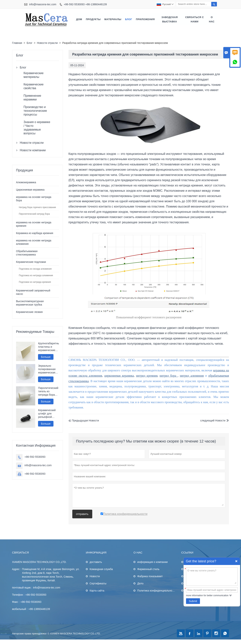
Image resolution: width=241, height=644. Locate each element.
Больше (46, 357)
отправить (82, 514)
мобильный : (20, 609)
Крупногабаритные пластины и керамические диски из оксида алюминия (48, 347)
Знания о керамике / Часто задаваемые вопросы (37, 128)
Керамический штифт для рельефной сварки (47, 414)
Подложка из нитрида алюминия (36, 276)
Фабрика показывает (150, 576)
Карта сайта (97, 591)
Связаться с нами (195, 19)
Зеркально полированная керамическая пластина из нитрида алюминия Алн (47, 369)
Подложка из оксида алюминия (35, 269)
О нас (212, 19)
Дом (79, 19)
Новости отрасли (47, 43)
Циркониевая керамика (30, 190)
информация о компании (152, 562)
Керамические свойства (34, 86)
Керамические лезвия (29, 312)
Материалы (113, 19)
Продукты (93, 19)
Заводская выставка (170, 19)
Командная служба (101, 569)
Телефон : (18, 595)
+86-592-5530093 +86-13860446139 (85, 4)
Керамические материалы (34, 75)
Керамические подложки (31, 262)
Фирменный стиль (148, 569)
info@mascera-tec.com (43, 4)
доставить (96, 562)
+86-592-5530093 (35, 457)
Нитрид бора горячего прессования (37, 208)
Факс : (16, 602)
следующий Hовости (213, 421)
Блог (129, 19)
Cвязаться (20, 553)
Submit (193, 601)
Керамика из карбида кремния (35, 233)
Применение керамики (32, 98)
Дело (140, 584)
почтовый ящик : (22, 588)
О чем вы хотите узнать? (212, 576)
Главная (17, 43)
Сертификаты (98, 584)
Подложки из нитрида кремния (35, 282)
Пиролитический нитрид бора (34, 214)
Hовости (95, 576)
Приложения (145, 19)
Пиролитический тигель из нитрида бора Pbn (48, 392)
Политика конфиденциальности (157, 591)
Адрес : (17, 569)
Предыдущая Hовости (84, 421)
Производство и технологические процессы (35, 111)
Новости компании (33, 150)
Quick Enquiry (236, 561)
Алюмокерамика (26, 182)
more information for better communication (207, 595)
